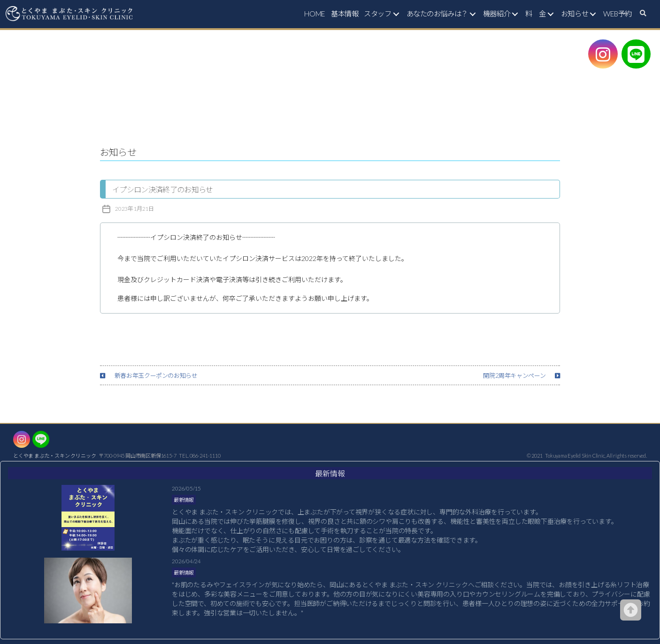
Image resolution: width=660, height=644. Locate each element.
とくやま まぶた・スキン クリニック (54, 456)
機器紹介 (497, 14)
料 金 (536, 14)
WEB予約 (618, 14)
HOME (315, 14)
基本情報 (345, 14)
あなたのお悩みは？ (437, 14)
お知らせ (575, 14)
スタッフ (377, 14)
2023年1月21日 (134, 209)
